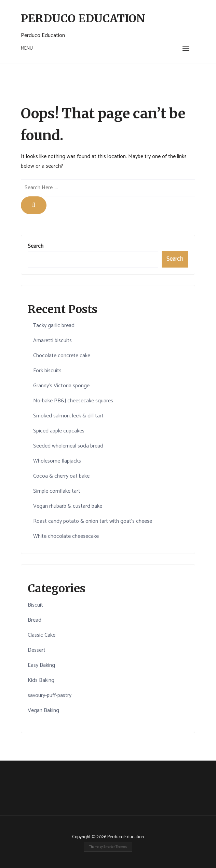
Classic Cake (42, 635)
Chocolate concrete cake (62, 356)
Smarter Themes (115, 847)
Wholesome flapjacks (57, 461)
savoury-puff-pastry (50, 695)
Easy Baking (41, 665)
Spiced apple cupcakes (59, 431)
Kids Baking (41, 680)
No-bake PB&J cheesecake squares (73, 401)
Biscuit (35, 605)
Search (36, 246)
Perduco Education (83, 18)
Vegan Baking (43, 710)
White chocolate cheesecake (66, 536)
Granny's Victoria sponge (61, 386)
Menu (27, 48)
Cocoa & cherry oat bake (61, 476)
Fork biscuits (47, 371)
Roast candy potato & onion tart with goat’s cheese (93, 521)
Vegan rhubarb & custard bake (68, 506)
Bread (35, 620)
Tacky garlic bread (54, 326)
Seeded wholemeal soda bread (68, 446)
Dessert (37, 650)
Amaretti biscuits (52, 341)
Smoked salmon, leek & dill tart (68, 416)
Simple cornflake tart (57, 491)
